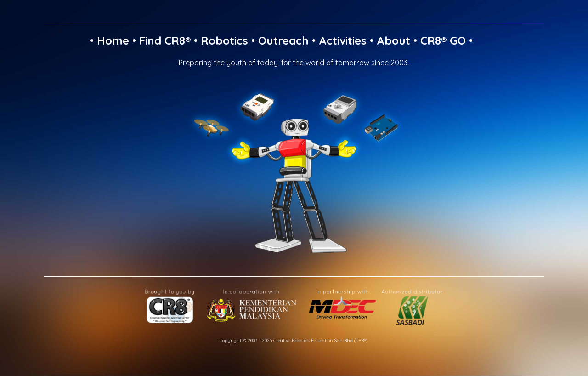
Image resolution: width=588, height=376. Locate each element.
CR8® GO (443, 40)
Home (113, 40)
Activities (343, 40)
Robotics (224, 40)
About (393, 40)
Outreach (283, 40)
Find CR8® (165, 40)
